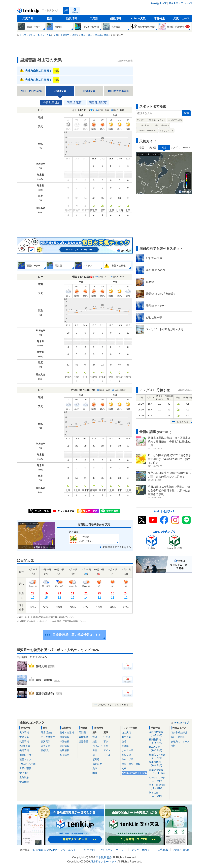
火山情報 (64, 746)
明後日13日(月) (98, 103)
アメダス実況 (48, 737)
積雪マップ (25, 759)
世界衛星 (83, 741)
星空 (95, 750)
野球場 (125, 746)
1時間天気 (89, 91)
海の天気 (126, 737)
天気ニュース (181, 18)
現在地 (75, 12)
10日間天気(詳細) (118, 91)
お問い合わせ (181, 850)
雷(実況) (45, 750)
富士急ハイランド (157, 120)
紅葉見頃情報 (159, 772)
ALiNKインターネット (63, 850)
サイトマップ (176, 3)
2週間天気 (25, 746)
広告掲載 (163, 850)
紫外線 (96, 759)
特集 (173, 746)
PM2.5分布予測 (27, 764)
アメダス (175, 148)
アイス (107, 750)
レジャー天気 (137, 18)
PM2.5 (187, 148)
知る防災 (64, 755)
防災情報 (72, 18)
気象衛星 (83, 737)
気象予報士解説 (179, 732)
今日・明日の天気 (31, 91)
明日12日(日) (75, 103)
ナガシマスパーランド (147, 131)
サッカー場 (127, 750)
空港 (124, 741)
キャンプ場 (127, 759)
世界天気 (24, 737)
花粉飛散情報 (159, 734)
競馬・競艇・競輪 (131, 764)
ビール (107, 755)
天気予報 (28, 18)
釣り (124, 768)
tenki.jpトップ (159, 3)
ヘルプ (189, 3)
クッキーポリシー (142, 850)
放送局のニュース (180, 741)
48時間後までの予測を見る (117, 547)
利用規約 (89, 850)
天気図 (94, 18)
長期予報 (24, 750)
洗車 (95, 768)
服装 (95, 741)
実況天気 (46, 741)
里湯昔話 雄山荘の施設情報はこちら (77, 635)
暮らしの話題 (178, 737)
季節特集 (159, 18)
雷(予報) (24, 773)
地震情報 (64, 737)
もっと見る (182, 422)
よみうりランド (166, 131)
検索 (66, 10)
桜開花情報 (159, 741)
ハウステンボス (175, 120)
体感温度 (97, 764)
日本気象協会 (41, 850)
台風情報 (64, 750)
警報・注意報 (67, 732)
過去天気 (46, 746)
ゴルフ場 (126, 755)
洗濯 (95, 737)
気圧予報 (24, 741)
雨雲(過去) (46, 732)
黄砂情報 (24, 782)
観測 (50, 18)
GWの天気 (159, 749)
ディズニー (142, 120)
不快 (106, 741)
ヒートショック (159, 779)
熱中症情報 (159, 764)
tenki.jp (28, 11)
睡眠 (95, 773)
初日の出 (159, 794)
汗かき (107, 737)
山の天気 (126, 732)
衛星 (142, 148)
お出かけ (97, 746)
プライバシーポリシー (113, 850)
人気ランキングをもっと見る (113, 705)
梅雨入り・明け (159, 756)
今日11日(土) (51, 103)
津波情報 (64, 741)
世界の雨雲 (25, 768)
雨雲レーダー (26, 755)
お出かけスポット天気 (135, 773)
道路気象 (24, 777)
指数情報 (116, 18)
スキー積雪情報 (159, 787)
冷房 (106, 746)
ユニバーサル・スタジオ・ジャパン (153, 125)
